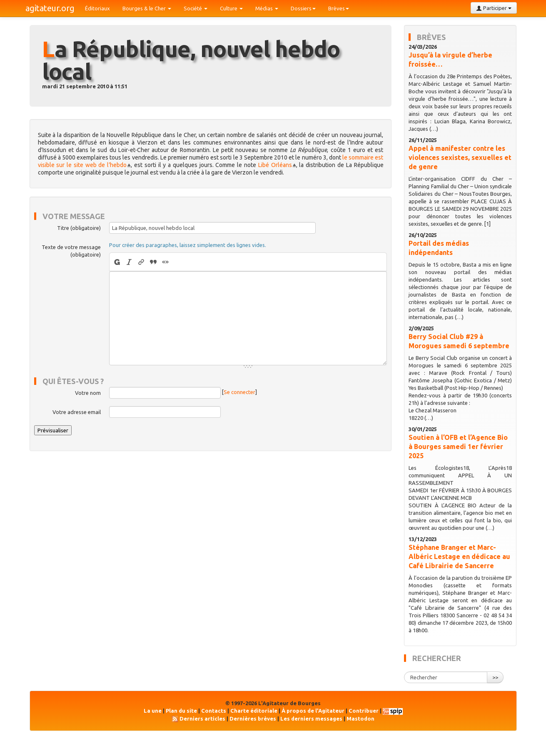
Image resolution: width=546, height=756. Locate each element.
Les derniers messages (311, 719)
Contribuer (364, 711)
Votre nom (88, 393)
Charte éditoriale (254, 711)
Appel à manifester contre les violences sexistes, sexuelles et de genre (460, 157)
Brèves (339, 8)
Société (196, 8)
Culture (231, 8)
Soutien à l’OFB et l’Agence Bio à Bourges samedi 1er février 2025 (458, 447)
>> (495, 677)
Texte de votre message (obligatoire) (71, 251)
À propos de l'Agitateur (313, 711)
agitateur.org (50, 8)
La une (153, 711)
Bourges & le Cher (147, 8)
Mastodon (360, 719)
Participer (494, 8)
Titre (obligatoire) (79, 228)
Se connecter (239, 392)
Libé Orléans (275, 165)
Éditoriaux (97, 8)
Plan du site (181, 711)
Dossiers (303, 8)
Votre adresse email (77, 412)
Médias (267, 8)
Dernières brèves (253, 719)
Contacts (214, 711)
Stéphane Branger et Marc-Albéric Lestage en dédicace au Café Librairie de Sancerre (459, 556)
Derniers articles (202, 719)
